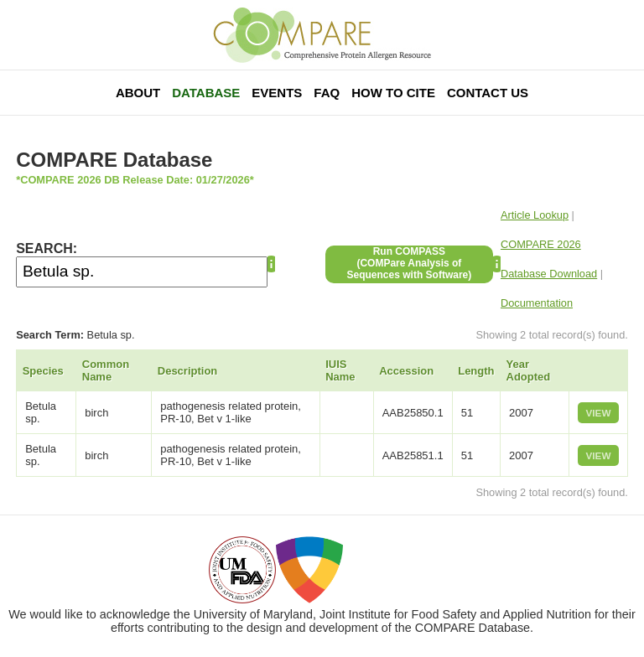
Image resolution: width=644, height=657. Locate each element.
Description (188, 371)
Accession (406, 371)
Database (206, 93)
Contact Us (488, 93)
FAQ (327, 93)
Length (476, 371)
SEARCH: (47, 248)
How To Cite (393, 93)
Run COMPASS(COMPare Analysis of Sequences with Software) (410, 263)
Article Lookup (535, 215)
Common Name (106, 370)
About (138, 93)
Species (43, 371)
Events (277, 93)
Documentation (537, 303)
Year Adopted (529, 370)
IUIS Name (340, 370)
